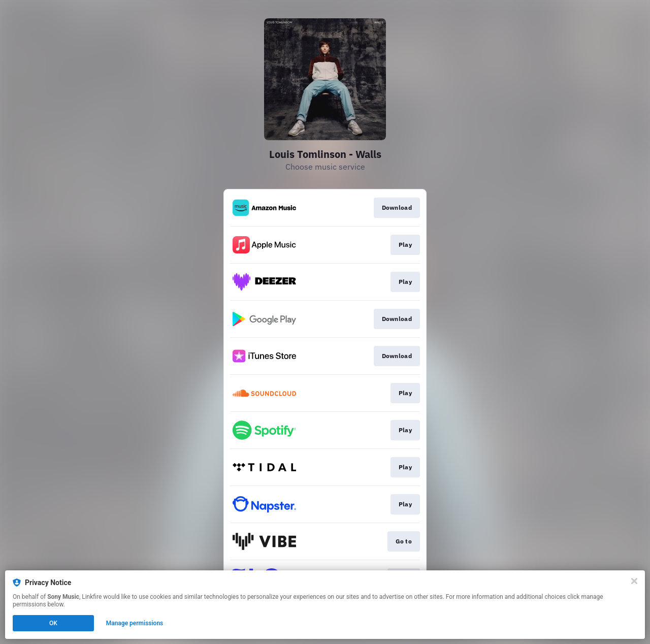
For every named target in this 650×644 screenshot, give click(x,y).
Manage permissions (135, 623)
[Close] (634, 581)
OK (53, 623)
